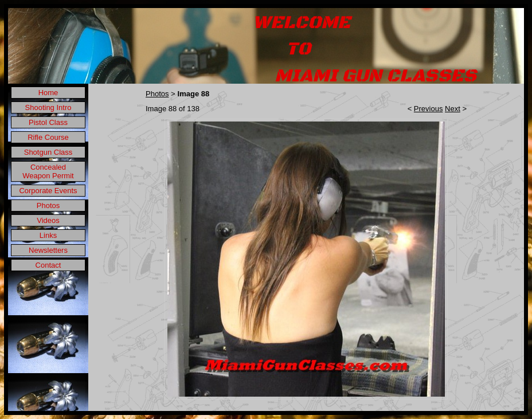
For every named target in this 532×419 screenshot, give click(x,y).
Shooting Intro (48, 107)
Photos (48, 205)
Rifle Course (48, 137)
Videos (48, 220)
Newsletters (48, 250)
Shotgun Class (48, 152)
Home (48, 93)
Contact (48, 265)
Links (48, 235)
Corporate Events (48, 191)
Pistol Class (48, 122)
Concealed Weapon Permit (48, 171)
